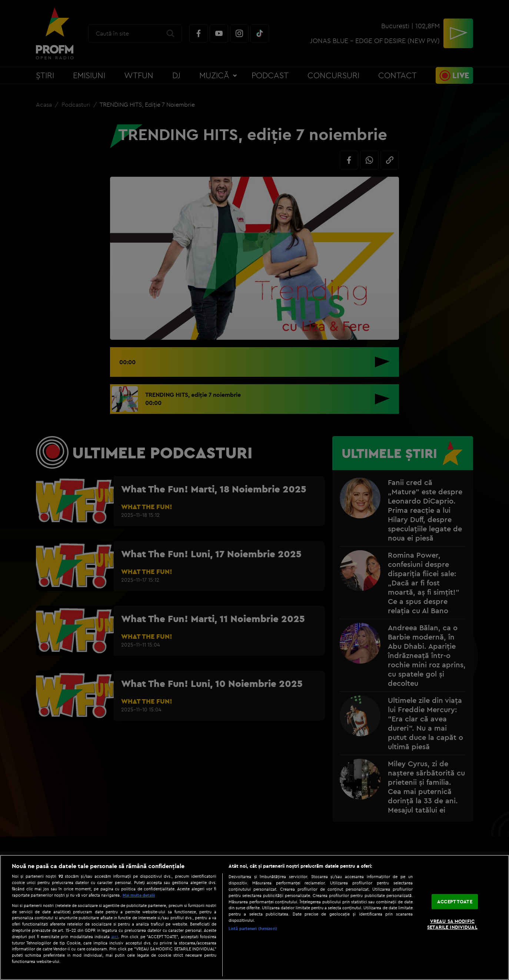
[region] (254, 917)
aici (115, 936)
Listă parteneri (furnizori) (253, 928)
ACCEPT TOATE (455, 901)
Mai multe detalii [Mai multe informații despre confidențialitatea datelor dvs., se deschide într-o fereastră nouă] (139, 895)
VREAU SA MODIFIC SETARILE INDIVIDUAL (452, 924)
